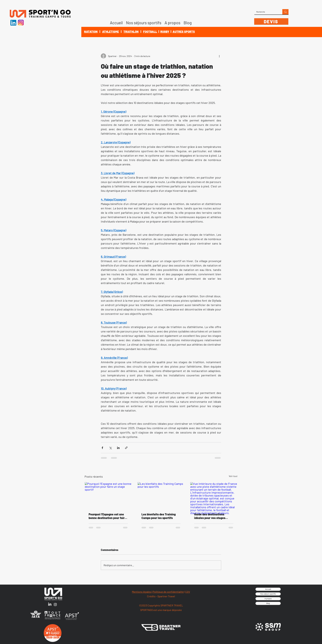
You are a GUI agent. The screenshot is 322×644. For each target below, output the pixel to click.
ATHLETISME (111, 32)
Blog (268, 603)
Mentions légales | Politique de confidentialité (158, 592)
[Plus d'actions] (219, 56)
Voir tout (233, 476)
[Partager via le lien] (126, 448)
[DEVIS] (271, 21)
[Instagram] (55, 604)
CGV (188, 592)
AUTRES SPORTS (184, 32)
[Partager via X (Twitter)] (110, 448)
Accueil (268, 589)
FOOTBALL (150, 32)
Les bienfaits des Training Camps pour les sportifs (159, 516)
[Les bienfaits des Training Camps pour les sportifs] (161, 495)
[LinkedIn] (50, 604)
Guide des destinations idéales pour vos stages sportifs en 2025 (210, 516)
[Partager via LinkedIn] (118, 448)
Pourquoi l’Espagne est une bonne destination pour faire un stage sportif (107, 516)
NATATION (91, 32)
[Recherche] (266, 12)
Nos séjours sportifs (268, 594)
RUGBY (165, 32)
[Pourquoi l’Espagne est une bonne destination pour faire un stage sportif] (108, 495)
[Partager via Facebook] (102, 448)
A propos (268, 599)
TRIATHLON (131, 32)
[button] (172, 21)
